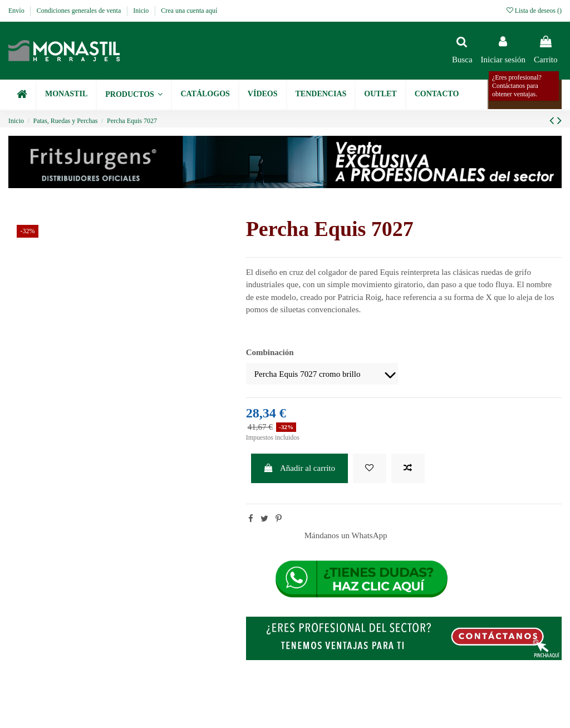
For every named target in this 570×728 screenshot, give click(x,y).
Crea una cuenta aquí (189, 11)
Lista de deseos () (534, 11)
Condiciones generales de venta (80, 11)
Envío (17, 11)
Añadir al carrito (299, 468)
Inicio (142, 11)
